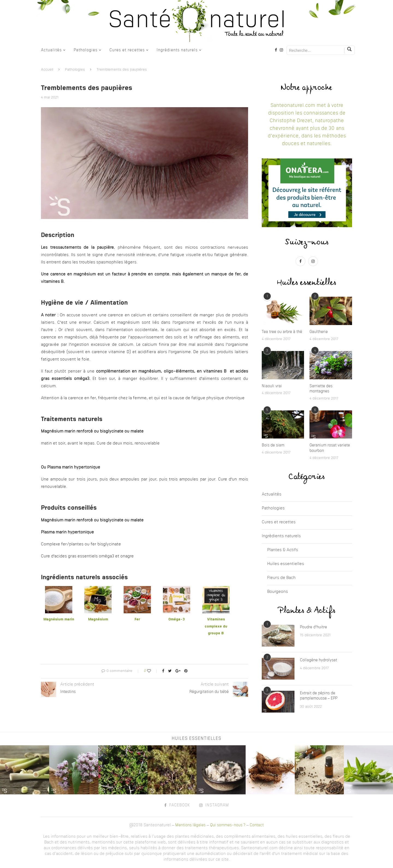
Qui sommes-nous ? (228, 825)
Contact (257, 825)
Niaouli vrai (272, 386)
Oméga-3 (177, 619)
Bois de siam (273, 445)
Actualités (51, 50)
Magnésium (98, 619)
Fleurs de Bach (281, 578)
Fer (137, 619)
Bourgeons (278, 592)
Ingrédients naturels (177, 50)
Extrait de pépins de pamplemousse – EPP (319, 696)
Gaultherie (319, 332)
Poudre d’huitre (314, 627)
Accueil (47, 70)
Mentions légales (190, 825)
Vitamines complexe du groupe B (216, 626)
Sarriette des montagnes (321, 389)
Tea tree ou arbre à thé (282, 332)
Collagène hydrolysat (318, 660)
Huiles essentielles (286, 564)
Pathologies (86, 50)
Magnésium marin (59, 619)
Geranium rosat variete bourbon (330, 448)
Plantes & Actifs (283, 550)
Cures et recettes (127, 50)
